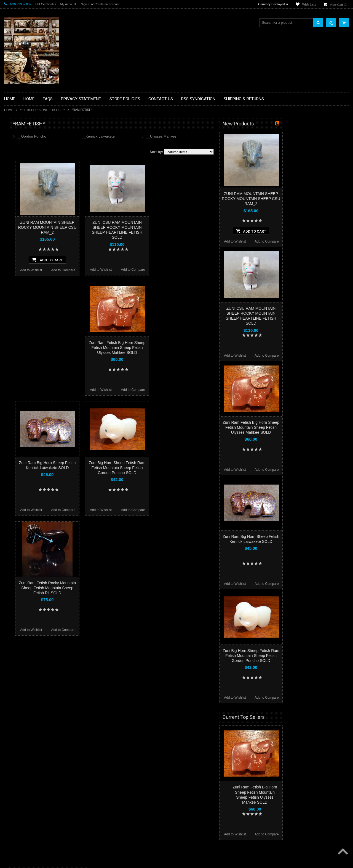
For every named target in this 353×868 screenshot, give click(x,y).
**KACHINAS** (18, 211)
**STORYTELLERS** (23, 305)
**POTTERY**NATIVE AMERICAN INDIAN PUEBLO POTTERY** (33, 293)
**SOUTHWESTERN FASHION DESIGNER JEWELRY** (30, 279)
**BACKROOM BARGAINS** (29, 136)
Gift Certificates (46, 4)
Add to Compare (129, 270)
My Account (68, 4)
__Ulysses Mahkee (227, 136)
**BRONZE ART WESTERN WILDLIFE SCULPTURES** (36, 181)
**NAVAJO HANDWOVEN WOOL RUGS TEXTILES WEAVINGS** (37, 265)
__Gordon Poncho (98, 136)
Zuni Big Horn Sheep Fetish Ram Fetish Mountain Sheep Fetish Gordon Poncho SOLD (183, 468)
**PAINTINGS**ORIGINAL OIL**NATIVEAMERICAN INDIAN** (33, 251)
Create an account (107, 4)
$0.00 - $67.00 (18, 340)
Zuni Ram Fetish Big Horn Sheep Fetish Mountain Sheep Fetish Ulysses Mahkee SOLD (183, 348)
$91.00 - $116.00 (19, 359)
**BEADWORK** (20, 169)
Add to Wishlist (97, 270)
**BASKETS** (18, 146)
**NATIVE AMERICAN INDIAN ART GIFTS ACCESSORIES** (33, 223)
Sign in (85, 4)
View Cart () (339, 5)
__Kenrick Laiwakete (164, 136)
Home (9, 110)
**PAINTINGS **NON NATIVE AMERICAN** (29, 158)
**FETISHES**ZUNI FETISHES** (42, 110)
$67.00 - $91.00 (18, 349)
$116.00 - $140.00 (20, 368)
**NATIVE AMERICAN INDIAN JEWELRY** (30, 237)
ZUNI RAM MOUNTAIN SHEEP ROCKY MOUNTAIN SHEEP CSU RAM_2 (114, 227)
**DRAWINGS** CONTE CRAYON (33, 193)
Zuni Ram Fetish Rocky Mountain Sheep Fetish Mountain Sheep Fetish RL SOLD (113, 588)
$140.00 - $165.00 (20, 377)
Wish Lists (309, 4)
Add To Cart (113, 260)
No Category (17, 314)
